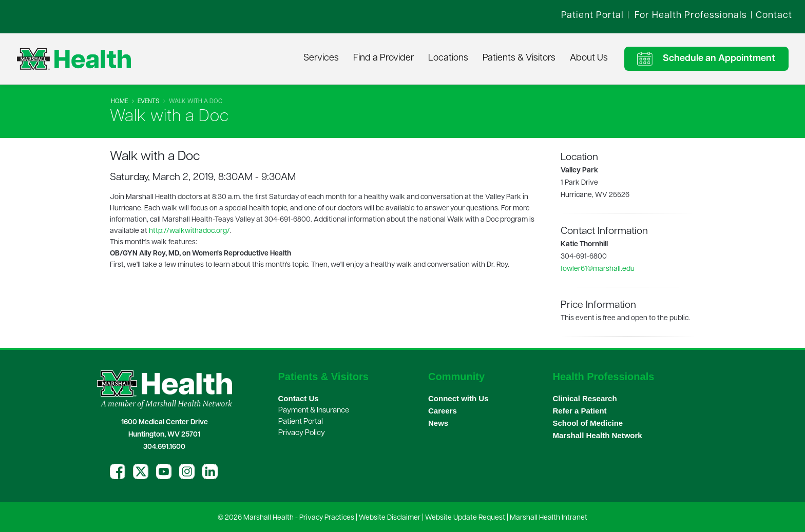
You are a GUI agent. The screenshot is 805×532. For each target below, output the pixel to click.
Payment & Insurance (314, 411)
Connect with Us (458, 398)
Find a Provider (384, 58)
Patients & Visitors (519, 58)
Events (148, 102)
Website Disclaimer (390, 518)
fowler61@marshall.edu (598, 269)
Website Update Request (465, 518)
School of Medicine (588, 423)
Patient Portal (301, 422)
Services (321, 58)
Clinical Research (585, 398)
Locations (448, 58)
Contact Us (299, 398)
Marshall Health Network (598, 435)
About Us (589, 58)
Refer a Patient (580, 411)
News (438, 423)
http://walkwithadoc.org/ (189, 231)
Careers (443, 411)
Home (119, 102)
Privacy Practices (327, 518)
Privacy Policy (302, 433)
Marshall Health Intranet (549, 518)
